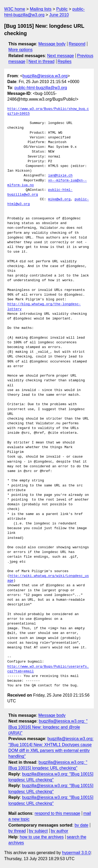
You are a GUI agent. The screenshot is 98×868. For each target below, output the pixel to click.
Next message (61, 56)
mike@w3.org (59, 199)
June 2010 (59, 15)
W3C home (15, 9)
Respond (77, 44)
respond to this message (57, 813)
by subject (38, 831)
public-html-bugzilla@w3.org (41, 88)
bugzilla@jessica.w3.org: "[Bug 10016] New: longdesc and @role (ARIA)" (48, 727)
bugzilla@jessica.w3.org (45, 76)
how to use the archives (42, 837)
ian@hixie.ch (60, 176)
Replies (64, 61)
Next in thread (42, 61)
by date (81, 825)
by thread (17, 831)
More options (21, 50)
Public (62, 9)
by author (59, 831)
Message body (52, 44)
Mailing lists (41, 9)
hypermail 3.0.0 (76, 853)
